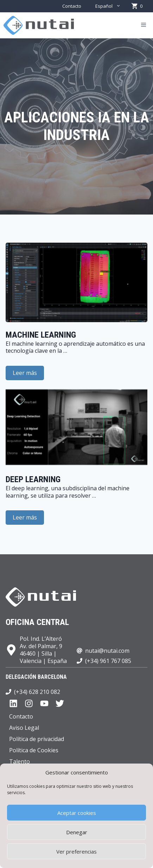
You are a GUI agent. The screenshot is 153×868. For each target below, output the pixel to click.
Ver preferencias (76, 851)
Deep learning (33, 479)
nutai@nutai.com (107, 651)
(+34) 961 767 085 (108, 661)
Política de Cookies (34, 750)
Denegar (77, 832)
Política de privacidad (37, 739)
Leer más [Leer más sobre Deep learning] (25, 517)
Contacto (72, 6)
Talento (20, 761)
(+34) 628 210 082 (37, 692)
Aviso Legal (24, 728)
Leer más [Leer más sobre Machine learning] (25, 373)
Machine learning (41, 335)
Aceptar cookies (77, 813)
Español (111, 6)
